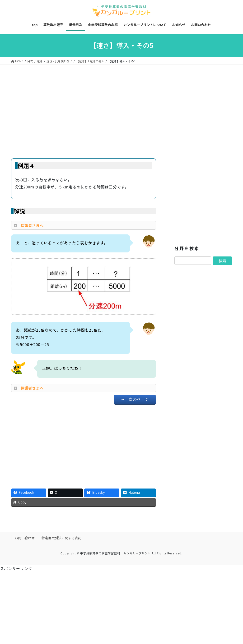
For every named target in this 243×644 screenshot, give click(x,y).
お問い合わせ (25, 538)
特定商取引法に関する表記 (61, 538)
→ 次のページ (135, 399)
